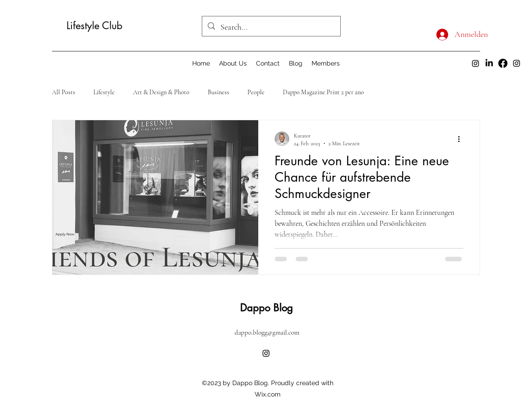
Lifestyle (104, 92)
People (256, 92)
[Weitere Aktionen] (462, 139)
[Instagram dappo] (476, 63)
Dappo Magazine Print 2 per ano (323, 92)
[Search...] (271, 27)
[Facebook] (503, 63)
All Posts (64, 92)
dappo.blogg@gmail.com (267, 332)
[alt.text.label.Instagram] (517, 63)
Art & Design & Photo (161, 92)
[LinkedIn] (489, 63)
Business (218, 92)
